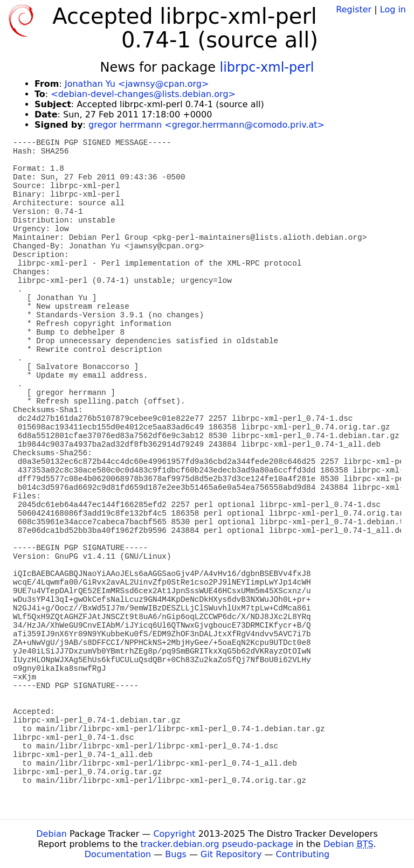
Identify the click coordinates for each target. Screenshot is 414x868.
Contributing (303, 854)
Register (354, 9)
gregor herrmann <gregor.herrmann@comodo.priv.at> (206, 125)
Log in (393, 9)
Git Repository (231, 854)
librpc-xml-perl (267, 67)
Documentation (118, 854)
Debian (51, 834)
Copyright (174, 834)
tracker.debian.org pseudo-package (217, 844)
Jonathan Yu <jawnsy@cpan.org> (137, 84)
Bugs (176, 854)
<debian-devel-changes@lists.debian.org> (143, 94)
